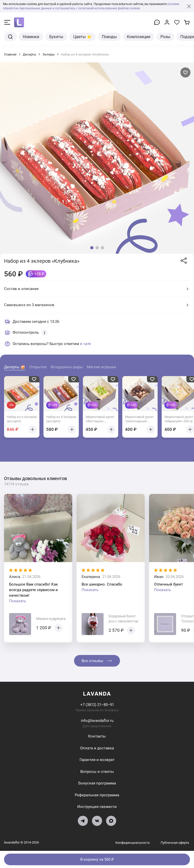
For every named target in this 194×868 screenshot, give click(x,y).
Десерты (29, 54)
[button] (92, 248)
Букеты (56, 37)
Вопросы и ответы (97, 771)
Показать (18, 601)
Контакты (97, 736)
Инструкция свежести (97, 807)
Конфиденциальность (133, 842)
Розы (165, 37)
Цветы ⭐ (82, 37)
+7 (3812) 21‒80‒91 (97, 705)
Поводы (109, 37)
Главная (10, 54)
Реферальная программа (97, 795)
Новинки (31, 37)
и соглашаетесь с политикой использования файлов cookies (96, 8)
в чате (86, 344)
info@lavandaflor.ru (97, 721)
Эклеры (48, 54)
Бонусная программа (97, 783)
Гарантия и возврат (97, 760)
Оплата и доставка (97, 748)
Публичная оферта (175, 842)
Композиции (139, 37)
